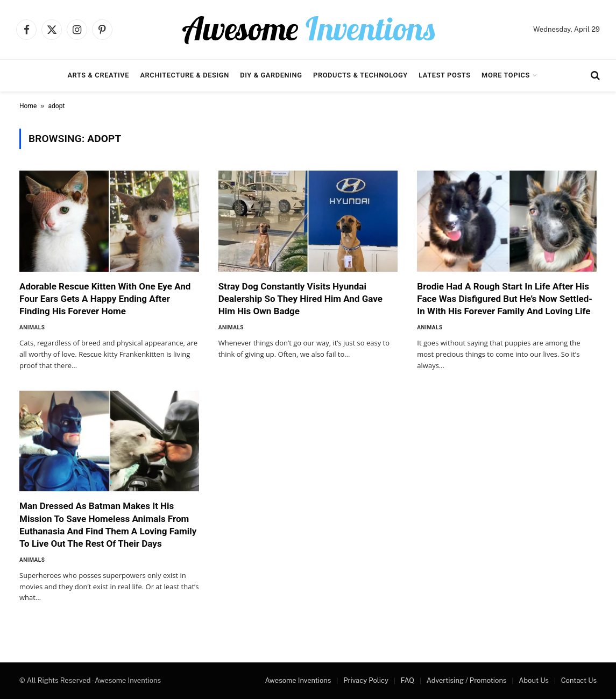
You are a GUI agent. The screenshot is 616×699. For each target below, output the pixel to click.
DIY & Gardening (271, 75)
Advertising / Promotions (467, 680)
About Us (534, 680)
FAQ (408, 680)
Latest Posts (445, 75)
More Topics (506, 75)
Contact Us (579, 680)
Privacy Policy (366, 680)
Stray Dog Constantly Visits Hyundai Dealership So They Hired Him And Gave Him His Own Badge (300, 299)
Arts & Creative (98, 75)
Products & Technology (360, 75)
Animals (32, 327)
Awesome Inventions (298, 680)
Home (28, 106)
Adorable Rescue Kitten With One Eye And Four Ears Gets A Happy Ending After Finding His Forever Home (105, 299)
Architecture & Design (184, 75)
